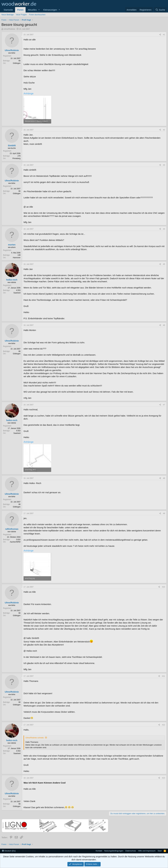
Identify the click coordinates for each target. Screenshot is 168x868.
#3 (164, 165)
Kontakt (99, 851)
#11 (163, 676)
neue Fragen (21, 15)
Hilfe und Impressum (147, 851)
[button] (39, 10)
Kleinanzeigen (50, 10)
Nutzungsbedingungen (114, 851)
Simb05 (12, 145)
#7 (164, 405)
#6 (164, 325)
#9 (164, 513)
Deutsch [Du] (9, 851)
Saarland (17, 293)
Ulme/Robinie (9, 29)
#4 (164, 229)
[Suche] (160, 10)
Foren (20, 10)
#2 (164, 130)
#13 (163, 778)
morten (12, 245)
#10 (163, 587)
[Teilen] (160, 35)
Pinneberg (16, 158)
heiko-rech (12, 280)
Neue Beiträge (8, 15)
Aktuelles (32, 10)
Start (160, 851)
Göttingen (17, 63)
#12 (163, 725)
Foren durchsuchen (37, 15)
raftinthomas (12, 529)
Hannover (17, 258)
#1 (164, 35)
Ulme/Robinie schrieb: (35, 738)
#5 (164, 264)
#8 (164, 478)
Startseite (8, 10)
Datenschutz (131, 851)
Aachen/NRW (15, 542)
